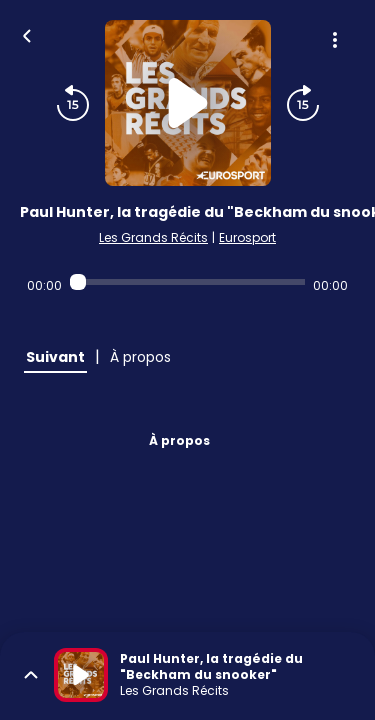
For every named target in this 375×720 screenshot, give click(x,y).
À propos (179, 440)
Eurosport (247, 237)
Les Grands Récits (153, 237)
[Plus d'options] (335, 40)
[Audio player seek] (187, 282)
